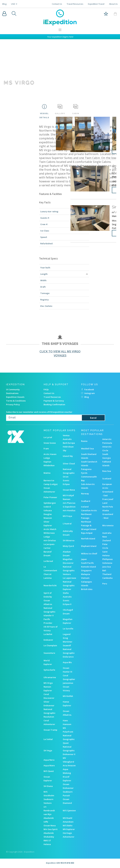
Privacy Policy (13, 404)
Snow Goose (50, 443)
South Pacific (87, 563)
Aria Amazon (69, 765)
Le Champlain (50, 645)
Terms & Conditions (16, 401)
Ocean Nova (69, 490)
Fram (46, 449)
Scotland (107, 479)
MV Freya (67, 516)
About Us (113, 4)
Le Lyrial (48, 437)
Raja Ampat (87, 533)
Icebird (47, 507)
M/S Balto (68, 825)
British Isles (87, 589)
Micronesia (108, 525)
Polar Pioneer (50, 497)
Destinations (12, 393)
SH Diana (48, 786)
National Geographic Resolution (50, 713)
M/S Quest (49, 771)
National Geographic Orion (69, 473)
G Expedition (69, 507)
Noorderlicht (50, 585)
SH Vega (48, 750)
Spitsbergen (50, 503)
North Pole (108, 507)
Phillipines (107, 559)
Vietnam (85, 578)
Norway (85, 494)
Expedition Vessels (15, 397)
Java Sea (107, 567)
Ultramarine (50, 677)
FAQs (46, 389)
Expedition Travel (96, 4)
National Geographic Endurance (69, 653)
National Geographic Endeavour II (69, 750)
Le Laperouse (69, 578)
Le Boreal (48, 561)
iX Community (13, 389)
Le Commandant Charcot (50, 570)
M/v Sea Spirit (51, 829)
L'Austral (67, 524)
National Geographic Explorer (69, 585)
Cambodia (107, 578)
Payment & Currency (54, 401)
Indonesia (107, 563)
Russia (84, 441)
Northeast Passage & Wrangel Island (89, 525)
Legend (67, 634)
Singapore (86, 570)
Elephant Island (89, 546)
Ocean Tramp (50, 730)
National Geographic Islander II (50, 612)
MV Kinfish (68, 696)
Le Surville (68, 629)
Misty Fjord (68, 546)
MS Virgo (48, 683)
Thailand (107, 574)
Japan (84, 559)
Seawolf (67, 645)
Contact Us (57, 4)
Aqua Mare (49, 765)
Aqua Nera (49, 760)
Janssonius (68, 683)
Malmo (47, 473)
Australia (107, 533)
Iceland (85, 507)
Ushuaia (48, 510)
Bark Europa (69, 443)
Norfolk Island (88, 539)
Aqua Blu (67, 662)
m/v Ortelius (50, 540)
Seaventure (49, 653)
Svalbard (86, 501)
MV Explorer (69, 829)
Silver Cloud (69, 464)
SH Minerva (69, 540)
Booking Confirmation (54, 404)
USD (14, 4)
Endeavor (48, 640)
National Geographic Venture (69, 570)
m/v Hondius (69, 510)
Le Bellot (48, 634)
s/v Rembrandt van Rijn (49, 810)
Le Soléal (48, 739)
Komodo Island (89, 567)
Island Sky (68, 456)
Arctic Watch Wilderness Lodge (50, 533)
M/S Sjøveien (69, 810)
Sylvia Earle (49, 670)
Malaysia (86, 574)
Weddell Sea (87, 449)
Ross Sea (107, 471)
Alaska (106, 510)
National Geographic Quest (69, 739)
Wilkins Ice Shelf (89, 554)
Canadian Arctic (89, 510)
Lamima (48, 578)
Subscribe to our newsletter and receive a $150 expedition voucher (39, 412)
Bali (104, 570)
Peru (105, 584)
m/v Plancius (69, 503)
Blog (4, 4)
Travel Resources (75, 4)
